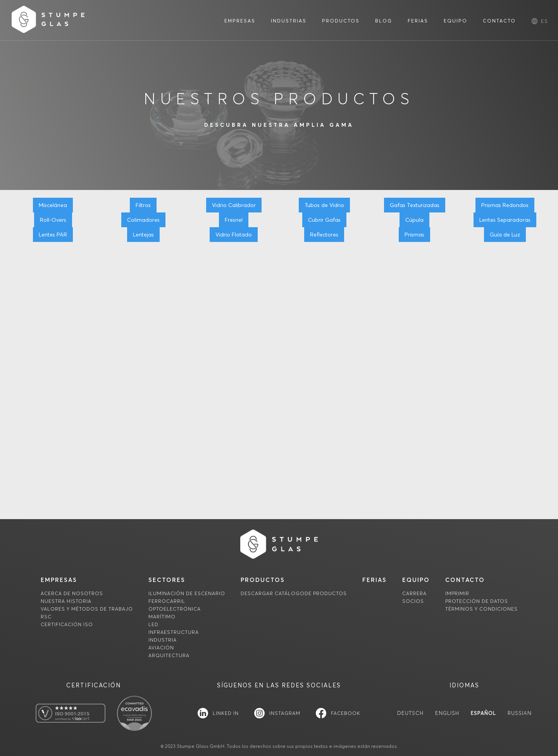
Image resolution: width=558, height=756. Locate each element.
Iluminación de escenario (187, 593)
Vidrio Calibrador (234, 205)
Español (483, 713)
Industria (163, 640)
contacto (465, 580)
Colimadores (143, 220)
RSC (46, 617)
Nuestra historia (66, 601)
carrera (414, 593)
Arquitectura (169, 655)
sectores (167, 580)
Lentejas (143, 235)
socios (413, 601)
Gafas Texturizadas (415, 205)
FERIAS (375, 580)
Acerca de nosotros (72, 593)
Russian (520, 713)
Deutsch (410, 713)
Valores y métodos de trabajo (87, 609)
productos (263, 580)
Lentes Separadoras (505, 220)
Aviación (161, 648)
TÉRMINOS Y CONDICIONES (481, 609)
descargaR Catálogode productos (294, 593)
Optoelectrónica (175, 609)
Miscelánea (53, 205)
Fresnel (234, 220)
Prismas (414, 235)
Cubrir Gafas (324, 220)
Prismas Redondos (505, 205)
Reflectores (324, 235)
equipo (416, 580)
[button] (545, 21)
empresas (59, 580)
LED (153, 624)
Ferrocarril (167, 601)
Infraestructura (174, 632)
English (447, 713)
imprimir (457, 593)
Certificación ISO (67, 624)
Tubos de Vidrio (324, 205)
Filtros (143, 205)
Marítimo (162, 617)
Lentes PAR (53, 235)
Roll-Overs (53, 220)
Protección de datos (477, 601)
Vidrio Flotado (234, 235)
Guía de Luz (505, 235)
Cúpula (414, 220)
